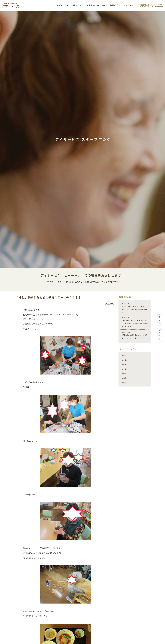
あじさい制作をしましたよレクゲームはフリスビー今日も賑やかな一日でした (135, 308)
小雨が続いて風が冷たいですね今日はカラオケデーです (135, 340)
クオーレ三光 (160, 319)
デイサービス (130, 5)
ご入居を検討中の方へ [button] (95, 5)
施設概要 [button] (114, 5)
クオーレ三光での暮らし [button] (68, 5)
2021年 (125, 384)
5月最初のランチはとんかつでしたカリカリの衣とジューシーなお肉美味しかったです (135, 324)
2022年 (125, 380)
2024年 (125, 371)
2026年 (125, 362)
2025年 (125, 366)
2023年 (125, 375)
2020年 (125, 389)
